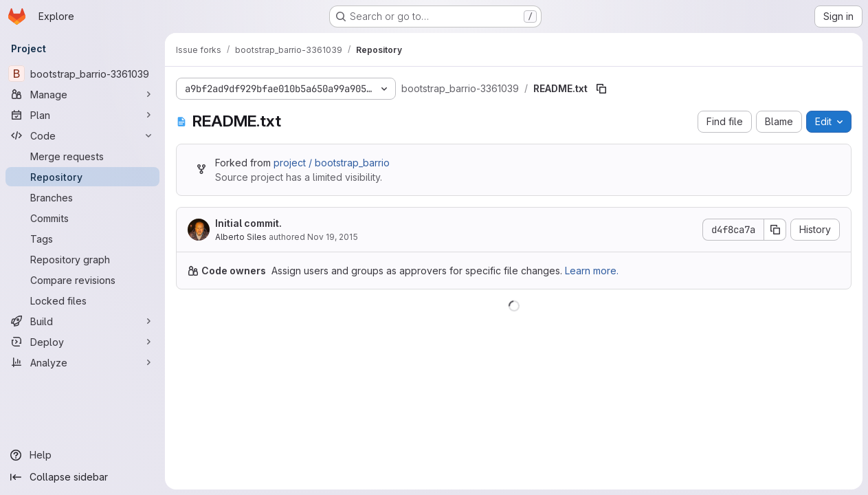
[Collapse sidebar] (82, 477)
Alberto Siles (241, 237)
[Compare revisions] (82, 280)
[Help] (82, 455)
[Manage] (82, 94)
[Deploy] (82, 342)
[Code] (82, 135)
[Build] (82, 321)
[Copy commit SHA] (775, 230)
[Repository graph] (82, 259)
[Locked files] (82, 300)
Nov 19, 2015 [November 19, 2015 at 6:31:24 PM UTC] (333, 237)
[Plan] (82, 115)
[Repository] (82, 177)
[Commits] (82, 218)
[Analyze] (82, 362)
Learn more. (592, 271)
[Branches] (82, 197)
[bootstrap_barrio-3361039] (82, 74)
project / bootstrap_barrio (332, 163)
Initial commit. (248, 223)
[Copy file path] (601, 89)
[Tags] (82, 239)
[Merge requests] (82, 156)
